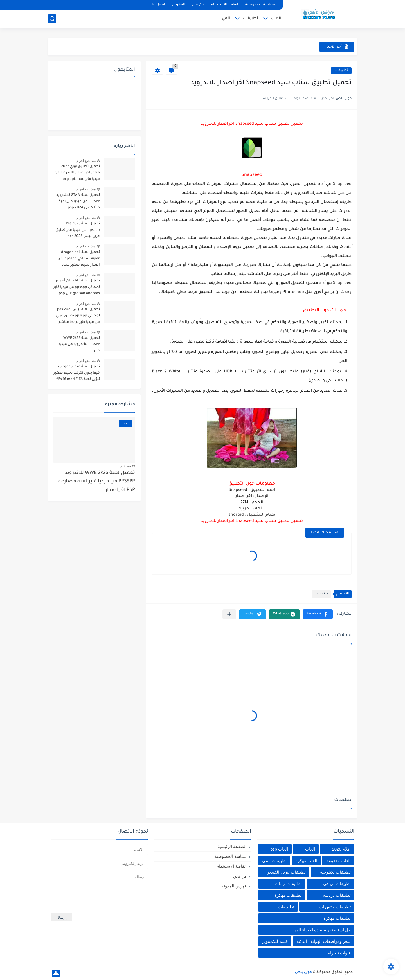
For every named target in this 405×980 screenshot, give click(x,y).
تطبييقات (286, 907)
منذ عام (126, 466)
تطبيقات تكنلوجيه (335, 872)
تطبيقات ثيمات (288, 884)
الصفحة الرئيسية (232, 846)
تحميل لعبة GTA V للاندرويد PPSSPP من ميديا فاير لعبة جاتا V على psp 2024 (78, 202)
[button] (318, 614)
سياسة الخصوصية (260, 5)
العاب (276, 18)
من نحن (198, 5)
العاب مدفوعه (338, 861)
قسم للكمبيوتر (275, 941)
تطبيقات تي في (337, 884)
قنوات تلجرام (339, 953)
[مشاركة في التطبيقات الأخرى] (229, 614)
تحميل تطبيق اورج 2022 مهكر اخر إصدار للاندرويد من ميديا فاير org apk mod (77, 173)
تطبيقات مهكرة (288, 895)
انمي (226, 18)
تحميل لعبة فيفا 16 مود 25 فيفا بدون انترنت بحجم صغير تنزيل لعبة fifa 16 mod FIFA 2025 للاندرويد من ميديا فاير (77, 374)
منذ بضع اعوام (86, 161)
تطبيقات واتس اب (335, 907)
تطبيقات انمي (274, 861)
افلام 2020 (341, 849)
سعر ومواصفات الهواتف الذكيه (324, 941)
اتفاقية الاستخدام (224, 5)
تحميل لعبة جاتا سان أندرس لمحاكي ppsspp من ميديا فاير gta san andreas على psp (77, 287)
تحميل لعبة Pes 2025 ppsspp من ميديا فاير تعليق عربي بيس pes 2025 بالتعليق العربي (77, 231)
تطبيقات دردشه (337, 895)
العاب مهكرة (306, 861)
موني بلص (303, 972)
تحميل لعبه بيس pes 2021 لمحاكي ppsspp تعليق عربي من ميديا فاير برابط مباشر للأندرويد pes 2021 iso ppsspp (78, 317)
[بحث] (52, 19)
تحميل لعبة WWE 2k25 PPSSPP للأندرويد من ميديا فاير (79, 345)
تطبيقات (250, 18)
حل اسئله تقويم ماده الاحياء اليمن (321, 930)
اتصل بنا (158, 5)
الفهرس (178, 5)
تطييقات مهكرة (337, 918)
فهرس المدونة (234, 886)
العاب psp (279, 849)
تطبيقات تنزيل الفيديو (286, 872)
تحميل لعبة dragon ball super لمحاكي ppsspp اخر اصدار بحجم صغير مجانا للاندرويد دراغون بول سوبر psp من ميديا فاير (79, 260)
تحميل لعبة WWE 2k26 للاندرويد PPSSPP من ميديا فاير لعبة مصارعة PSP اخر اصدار (97, 482)
